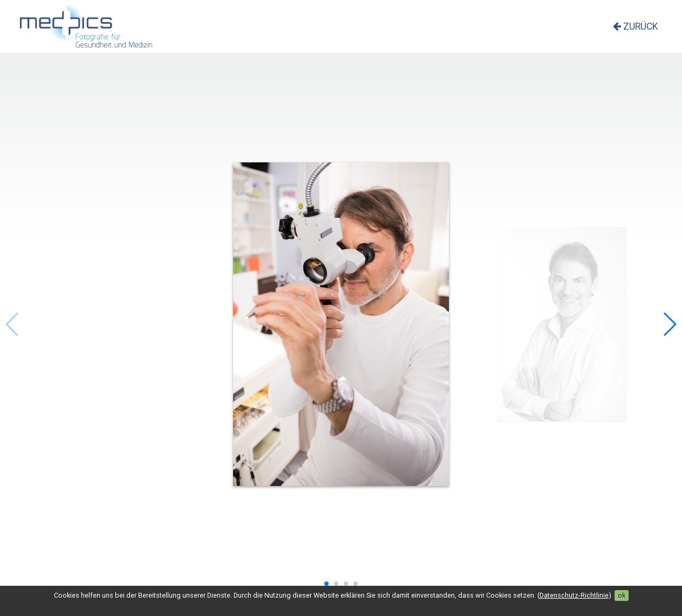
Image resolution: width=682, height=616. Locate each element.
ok (622, 595)
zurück (636, 26)
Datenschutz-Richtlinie (574, 595)
